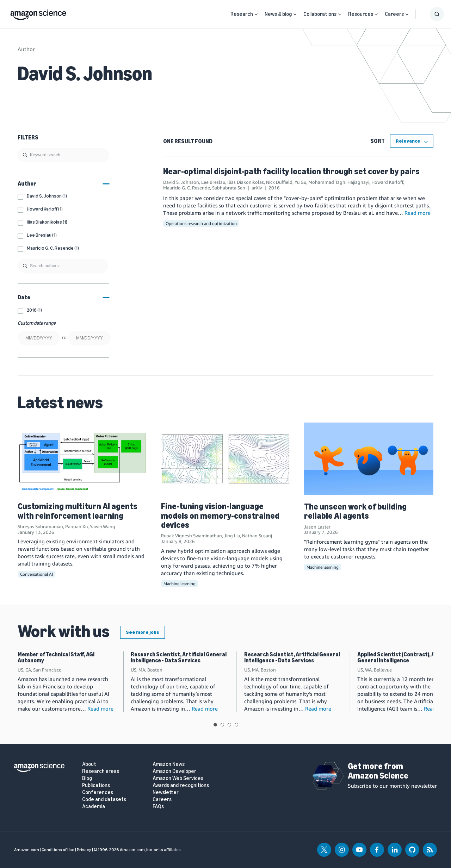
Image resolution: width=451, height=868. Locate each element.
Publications (96, 785)
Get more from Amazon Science (378, 771)
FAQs (158, 807)
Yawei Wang (103, 526)
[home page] (38, 13)
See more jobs (143, 632)
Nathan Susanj (257, 536)
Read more (418, 213)
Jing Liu (232, 536)
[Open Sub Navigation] (256, 14)
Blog (87, 778)
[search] (63, 155)
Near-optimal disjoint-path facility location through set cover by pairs (291, 171)
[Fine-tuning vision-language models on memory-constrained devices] (226, 459)
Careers (394, 14)
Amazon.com (27, 850)
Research (242, 14)
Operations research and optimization (201, 223)
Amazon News (169, 764)
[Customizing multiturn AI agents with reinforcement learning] (82, 459)
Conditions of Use (58, 850)
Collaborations (320, 14)
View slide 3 (229, 725)
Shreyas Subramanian (40, 526)
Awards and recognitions (181, 785)
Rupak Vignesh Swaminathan (191, 536)
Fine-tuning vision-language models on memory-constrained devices (220, 516)
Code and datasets (104, 800)
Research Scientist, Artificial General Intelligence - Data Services (179, 658)
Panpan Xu (76, 526)
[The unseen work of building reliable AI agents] (369, 459)
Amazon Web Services (178, 778)
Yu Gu (300, 182)
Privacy (84, 850)
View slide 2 (222, 725)
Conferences (98, 792)
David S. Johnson (181, 182)
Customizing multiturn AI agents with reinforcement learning (78, 511)
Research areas (101, 771)
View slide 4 (236, 725)
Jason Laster (317, 527)
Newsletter (166, 792)
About (89, 764)
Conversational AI (36, 574)
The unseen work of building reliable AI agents (355, 511)
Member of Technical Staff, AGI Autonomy (56, 658)
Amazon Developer (174, 771)
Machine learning (180, 584)
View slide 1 (215, 725)
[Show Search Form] (437, 14)
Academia (94, 807)
